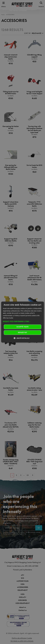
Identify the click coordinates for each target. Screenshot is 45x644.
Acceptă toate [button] (23, 327)
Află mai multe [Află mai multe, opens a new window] (8, 318)
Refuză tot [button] (22, 333)
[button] (22, 321)
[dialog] (22, 322)
